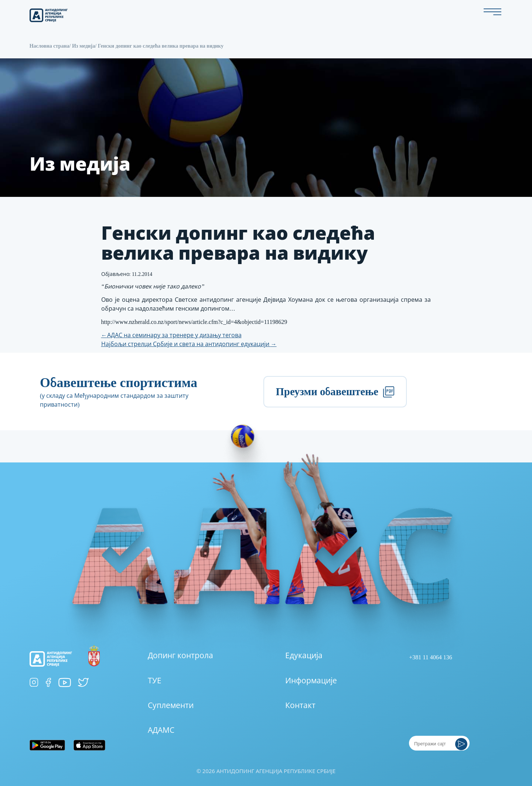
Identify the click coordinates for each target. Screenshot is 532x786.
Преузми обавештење (335, 392)
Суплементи (171, 705)
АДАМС (161, 730)
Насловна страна (50, 46)
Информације (311, 681)
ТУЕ (155, 681)
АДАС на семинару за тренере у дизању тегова (171, 335)
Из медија (83, 46)
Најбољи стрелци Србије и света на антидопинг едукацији (189, 344)
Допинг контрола (180, 656)
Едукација (304, 656)
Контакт (300, 705)
